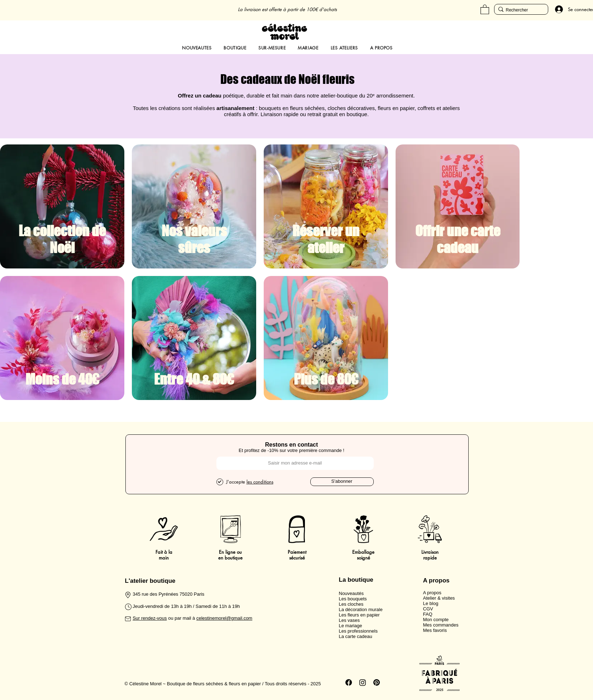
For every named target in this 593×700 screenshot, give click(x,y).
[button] (485, 9)
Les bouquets (353, 599)
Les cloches (351, 604)
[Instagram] (363, 682)
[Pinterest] (377, 682)
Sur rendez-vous (150, 618)
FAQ (428, 614)
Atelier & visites (439, 598)
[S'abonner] (342, 482)
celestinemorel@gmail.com (224, 618)
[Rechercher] (519, 10)
